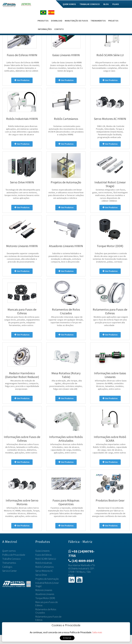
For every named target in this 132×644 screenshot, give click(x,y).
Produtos (43, 21)
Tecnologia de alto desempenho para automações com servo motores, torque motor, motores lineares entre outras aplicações (22, 194)
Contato (59, 29)
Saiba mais (97, 632)
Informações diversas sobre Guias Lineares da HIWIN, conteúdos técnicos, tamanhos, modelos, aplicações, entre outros (111, 385)
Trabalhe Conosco (90, 4)
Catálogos (7, 567)
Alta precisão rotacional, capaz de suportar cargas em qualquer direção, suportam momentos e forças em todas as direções (66, 321)
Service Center (10, 571)
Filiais (116, 4)
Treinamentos (98, 21)
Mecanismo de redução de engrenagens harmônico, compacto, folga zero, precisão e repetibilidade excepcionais (22, 385)
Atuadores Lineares (45, 594)
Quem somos (69, 4)
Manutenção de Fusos (76, 21)
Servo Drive (41, 575)
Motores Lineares (44, 590)
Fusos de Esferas (43, 555)
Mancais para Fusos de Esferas (47, 604)
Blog (106, 4)
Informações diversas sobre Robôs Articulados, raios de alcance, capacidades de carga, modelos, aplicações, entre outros (67, 448)
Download (57, 21)
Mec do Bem (53, 4)
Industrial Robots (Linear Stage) (47, 584)
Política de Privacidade (14, 555)
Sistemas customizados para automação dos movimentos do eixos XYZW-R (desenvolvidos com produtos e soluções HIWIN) (66, 130)
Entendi (67, 638)
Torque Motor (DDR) (45, 598)
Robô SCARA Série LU (46, 559)
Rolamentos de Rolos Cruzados (46, 611)
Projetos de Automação (47, 579)
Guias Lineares (42, 551)
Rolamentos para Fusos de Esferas (48, 618)
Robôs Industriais (44, 563)
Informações (45, 29)
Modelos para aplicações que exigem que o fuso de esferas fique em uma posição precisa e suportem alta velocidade (111, 321)
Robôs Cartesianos (45, 567)
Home (41, 4)
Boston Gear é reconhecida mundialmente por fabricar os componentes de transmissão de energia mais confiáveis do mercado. (109, 512)
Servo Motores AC (44, 571)
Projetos (113, 21)
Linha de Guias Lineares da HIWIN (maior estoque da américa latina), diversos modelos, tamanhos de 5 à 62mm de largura (66, 67)
